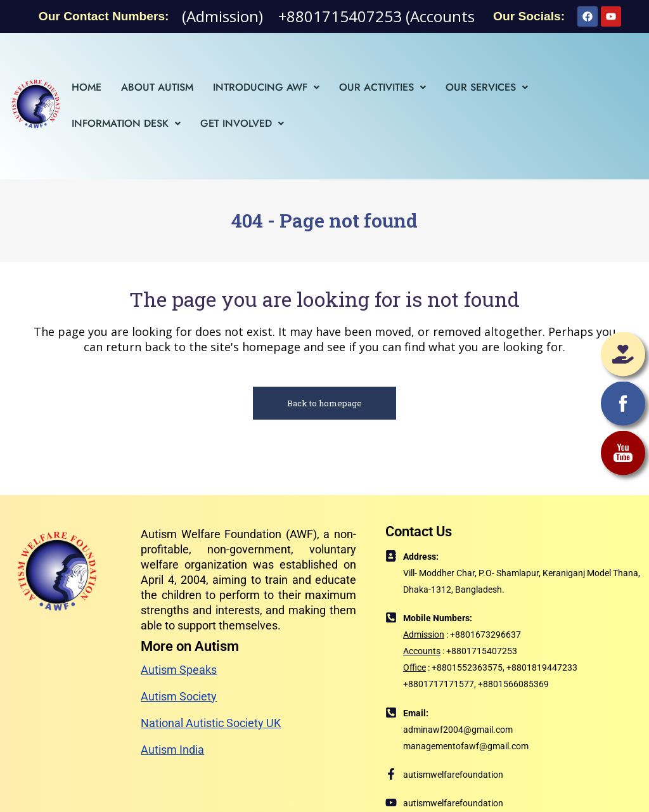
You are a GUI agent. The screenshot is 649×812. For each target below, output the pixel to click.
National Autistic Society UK (211, 723)
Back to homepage (324, 403)
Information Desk (126, 123)
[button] (266, 87)
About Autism (157, 87)
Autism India (172, 750)
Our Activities (382, 87)
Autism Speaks (179, 670)
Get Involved (242, 123)
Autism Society (179, 696)
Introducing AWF (266, 87)
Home (87, 87)
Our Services (487, 87)
